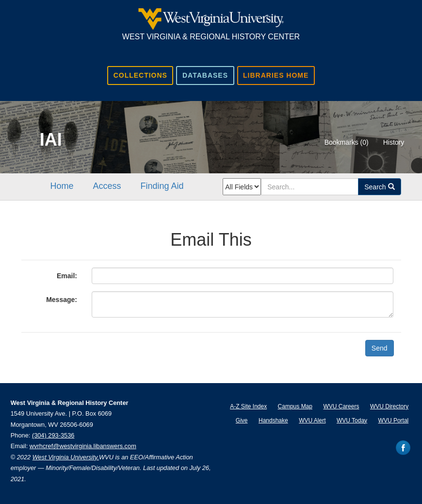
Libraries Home (276, 75)
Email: (67, 276)
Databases (205, 75)
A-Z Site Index (248, 406)
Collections (140, 75)
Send (380, 348)
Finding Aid (162, 186)
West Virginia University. (66, 457)
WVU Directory (389, 406)
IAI (51, 140)
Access (107, 186)
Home (62, 186)
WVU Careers (341, 406)
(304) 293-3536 (53, 435)
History (394, 142)
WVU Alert (312, 420)
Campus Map (295, 406)
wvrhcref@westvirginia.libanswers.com (83, 446)
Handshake (273, 420)
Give (242, 420)
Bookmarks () (347, 142)
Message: (62, 300)
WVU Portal (394, 420)
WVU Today (352, 420)
